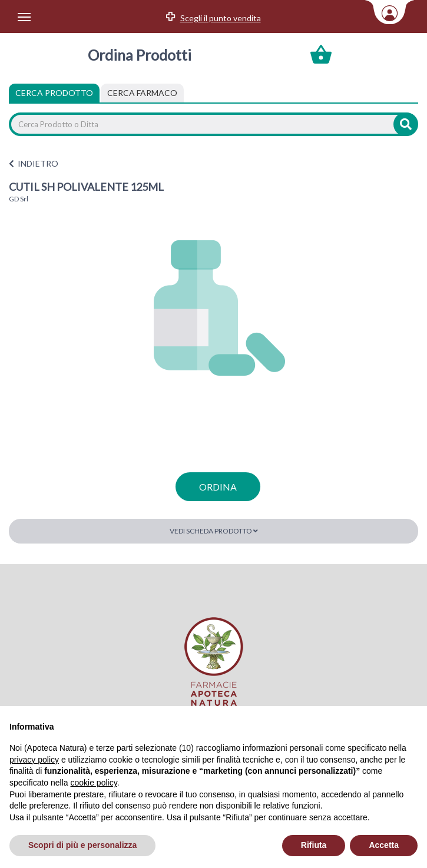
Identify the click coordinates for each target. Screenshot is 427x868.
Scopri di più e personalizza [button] (82, 845)
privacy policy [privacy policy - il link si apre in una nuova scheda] (34, 760)
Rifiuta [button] (314, 845)
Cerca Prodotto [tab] (54, 93)
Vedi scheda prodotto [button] (214, 531)
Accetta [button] (384, 845)
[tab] (142, 93)
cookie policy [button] (94, 783)
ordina (218, 487)
